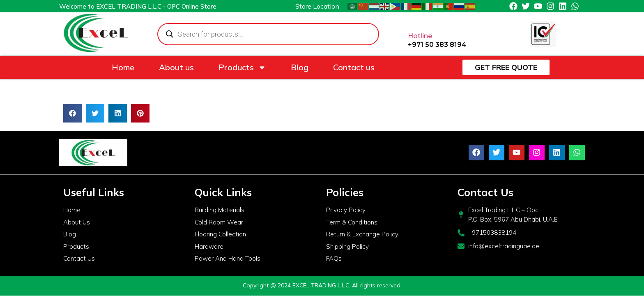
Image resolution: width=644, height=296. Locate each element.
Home (123, 67)
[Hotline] (415, 19)
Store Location (317, 6)
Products (242, 67)
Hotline (420, 36)
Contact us (354, 67)
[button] (72, 113)
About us (176, 67)
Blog (300, 67)
